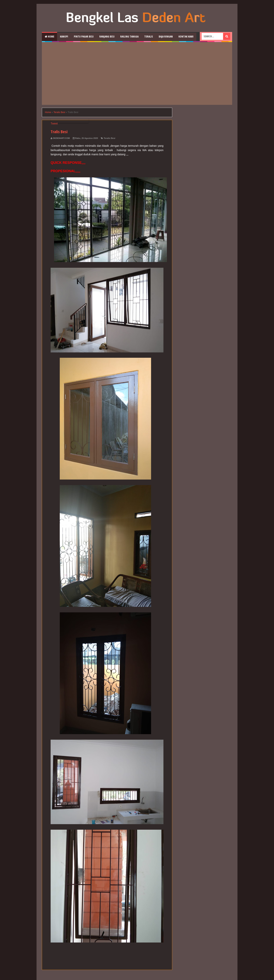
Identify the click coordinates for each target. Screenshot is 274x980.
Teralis (149, 36)
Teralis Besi (110, 138)
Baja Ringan (166, 36)
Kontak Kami (186, 36)
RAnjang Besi (107, 36)
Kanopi (64, 36)
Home (49, 36)
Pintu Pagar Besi (84, 36)
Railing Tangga (129, 36)
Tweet (54, 123)
